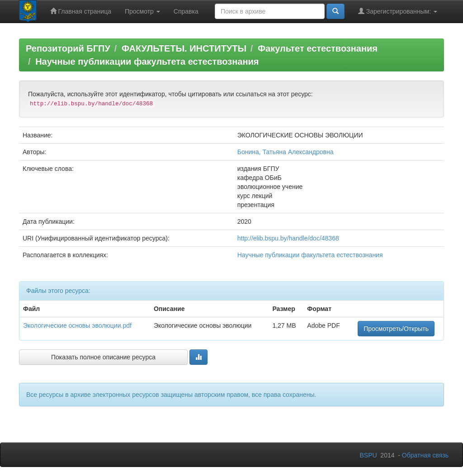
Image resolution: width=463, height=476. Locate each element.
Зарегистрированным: (398, 11)
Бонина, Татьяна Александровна (286, 152)
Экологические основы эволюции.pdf (77, 325)
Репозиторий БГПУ (68, 48)
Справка (186, 11)
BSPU (368, 455)
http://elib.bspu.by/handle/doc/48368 (288, 238)
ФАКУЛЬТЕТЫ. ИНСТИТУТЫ (184, 48)
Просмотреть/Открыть (396, 329)
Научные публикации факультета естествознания (147, 61)
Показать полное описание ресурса (103, 357)
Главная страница (81, 11)
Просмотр (142, 11)
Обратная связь (425, 455)
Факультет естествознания (318, 48)
